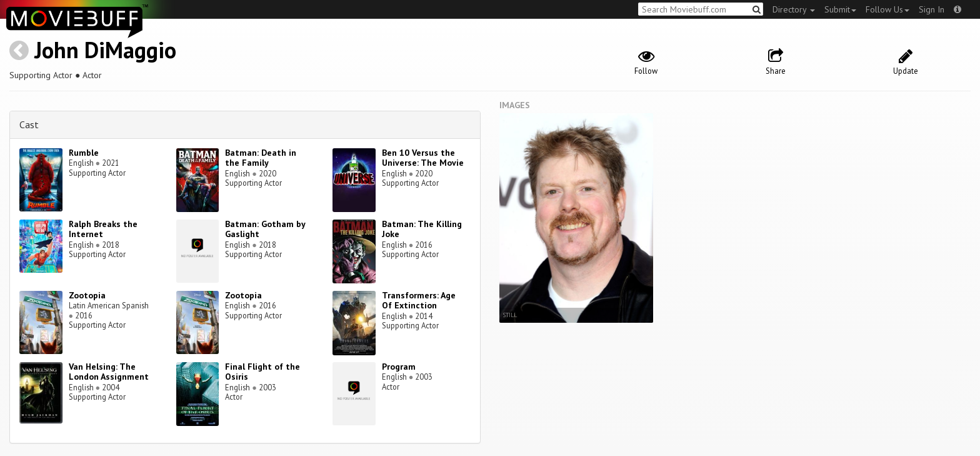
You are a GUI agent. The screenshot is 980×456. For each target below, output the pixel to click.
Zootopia (87, 295)
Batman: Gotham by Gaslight (265, 229)
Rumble (84, 153)
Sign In (932, 9)
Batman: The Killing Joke (422, 229)
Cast (29, 124)
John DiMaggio (105, 50)
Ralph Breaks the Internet (103, 229)
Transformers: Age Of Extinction (419, 301)
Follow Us (887, 9)
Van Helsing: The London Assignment (109, 372)
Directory (794, 9)
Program (399, 367)
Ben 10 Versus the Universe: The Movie (423, 158)
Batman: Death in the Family (261, 158)
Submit (840, 9)
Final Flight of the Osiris (262, 372)
